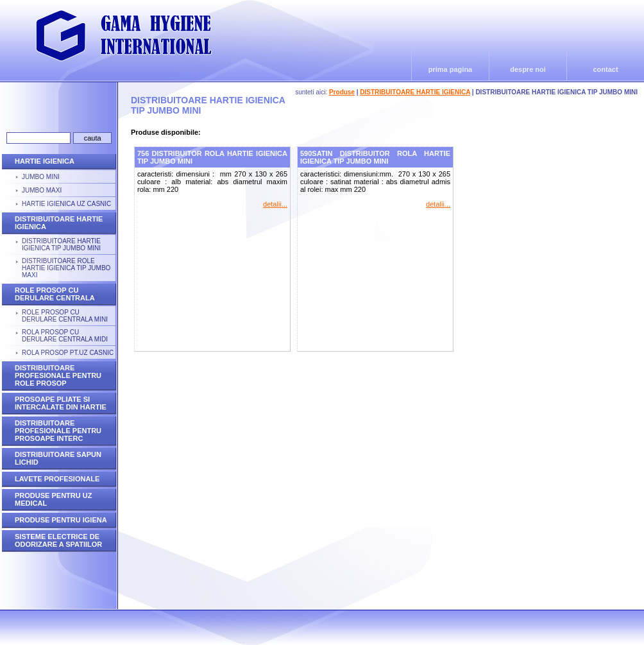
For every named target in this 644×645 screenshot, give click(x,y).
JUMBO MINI (41, 177)
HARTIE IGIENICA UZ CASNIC (66, 204)
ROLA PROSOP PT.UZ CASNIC (68, 353)
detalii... (275, 204)
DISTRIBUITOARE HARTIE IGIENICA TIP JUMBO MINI (61, 245)
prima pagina (450, 69)
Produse (342, 92)
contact (605, 69)
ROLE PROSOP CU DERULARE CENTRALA (55, 294)
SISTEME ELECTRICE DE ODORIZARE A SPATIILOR (58, 540)
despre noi (528, 69)
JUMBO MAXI (42, 190)
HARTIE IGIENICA (45, 161)
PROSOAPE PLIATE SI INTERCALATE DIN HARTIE (61, 403)
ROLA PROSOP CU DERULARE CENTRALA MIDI (65, 336)
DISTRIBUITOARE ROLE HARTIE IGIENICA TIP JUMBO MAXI (66, 268)
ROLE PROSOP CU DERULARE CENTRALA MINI (65, 316)
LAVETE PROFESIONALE (57, 479)
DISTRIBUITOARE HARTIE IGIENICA (415, 92)
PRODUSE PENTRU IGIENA (61, 520)
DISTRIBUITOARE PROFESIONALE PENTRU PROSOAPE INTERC (58, 431)
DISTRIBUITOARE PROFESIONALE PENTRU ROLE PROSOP (58, 375)
